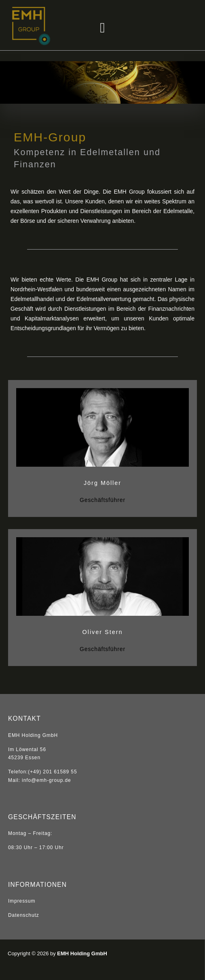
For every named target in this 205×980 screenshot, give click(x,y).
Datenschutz (24, 915)
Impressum (22, 901)
